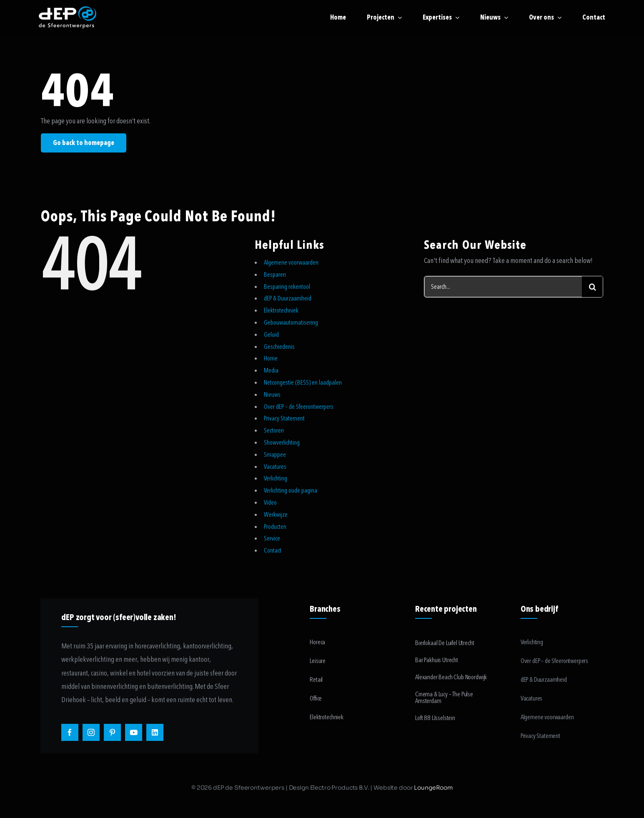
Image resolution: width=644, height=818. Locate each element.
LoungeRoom (433, 788)
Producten (275, 527)
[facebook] (70, 732)
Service (272, 538)
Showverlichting (282, 443)
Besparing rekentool (287, 287)
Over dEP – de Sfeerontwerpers (299, 407)
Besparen (275, 275)
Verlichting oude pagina (291, 490)
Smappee (275, 455)
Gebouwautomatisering (291, 323)
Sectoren (274, 430)
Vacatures (275, 467)
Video (270, 503)
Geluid (271, 335)
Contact (273, 550)
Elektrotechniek (281, 310)
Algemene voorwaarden (291, 263)
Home (271, 358)
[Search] (592, 287)
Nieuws (272, 395)
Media (271, 370)
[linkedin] (155, 732)
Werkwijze (276, 515)
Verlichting (276, 478)
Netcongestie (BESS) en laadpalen (303, 383)
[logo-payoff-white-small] (68, 18)
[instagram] (91, 732)
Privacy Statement (284, 418)
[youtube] (134, 732)
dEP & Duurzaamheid (288, 298)
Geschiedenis (279, 347)
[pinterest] (112, 732)
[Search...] (503, 287)
